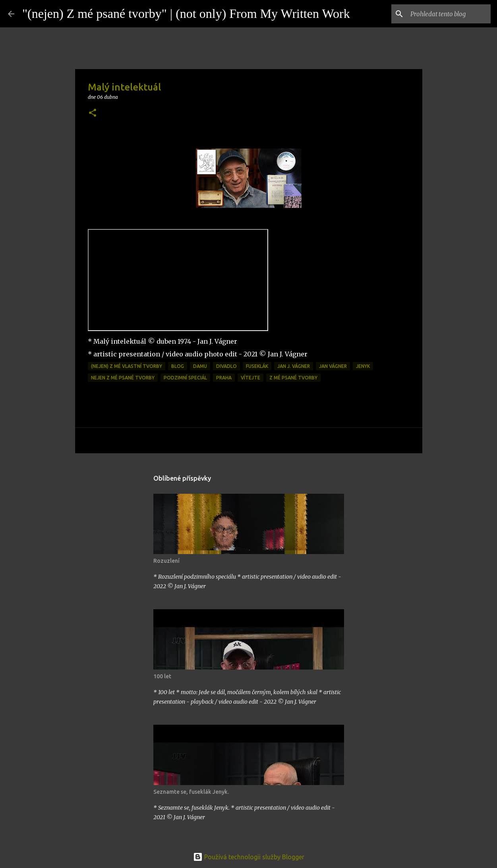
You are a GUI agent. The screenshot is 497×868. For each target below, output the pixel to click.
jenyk (363, 366)
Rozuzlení (166, 561)
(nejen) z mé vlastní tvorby (127, 366)
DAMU (200, 366)
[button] (93, 113)
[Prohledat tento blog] (449, 14)
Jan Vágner (333, 366)
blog (178, 366)
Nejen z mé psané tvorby (123, 378)
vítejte (250, 378)
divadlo (226, 366)
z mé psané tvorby (293, 378)
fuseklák (257, 366)
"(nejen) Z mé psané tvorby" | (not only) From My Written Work (186, 13)
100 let (162, 676)
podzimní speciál (185, 378)
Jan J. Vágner (294, 366)
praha (224, 378)
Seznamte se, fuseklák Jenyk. (191, 792)
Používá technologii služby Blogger (249, 857)
